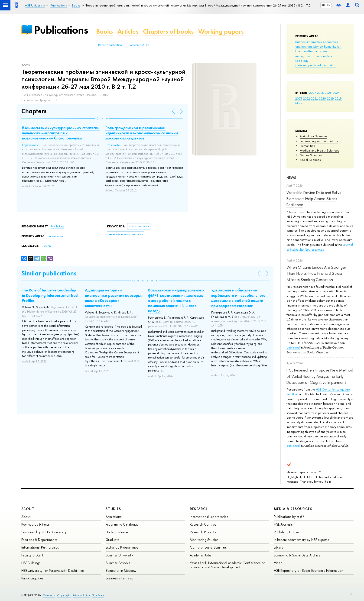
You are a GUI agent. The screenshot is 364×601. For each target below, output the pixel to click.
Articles (128, 31)
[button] (98, 119)
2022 (307, 98)
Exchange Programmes (122, 547)
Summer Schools (118, 563)
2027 (313, 93)
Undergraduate (117, 532)
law (325, 51)
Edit (351, 594)
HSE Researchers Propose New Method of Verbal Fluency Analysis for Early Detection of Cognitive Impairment (320, 376)
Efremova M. (113, 145)
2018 (338, 98)
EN (329, 5)
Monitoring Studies (204, 540)
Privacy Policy (81, 595)
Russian (46, 246)
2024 (336, 93)
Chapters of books (168, 31)
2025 (328, 93)
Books (104, 31)
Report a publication (110, 45)
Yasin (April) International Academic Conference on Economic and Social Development (228, 565)
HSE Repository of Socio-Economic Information (309, 570)
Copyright (64, 595)
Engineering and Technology (319, 141)
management (304, 56)
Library (279, 547)
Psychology (57, 226)
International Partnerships (40, 547)
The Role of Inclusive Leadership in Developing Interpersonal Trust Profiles (50, 295)
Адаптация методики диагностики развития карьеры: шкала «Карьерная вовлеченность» (113, 298)
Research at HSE (140, 45)
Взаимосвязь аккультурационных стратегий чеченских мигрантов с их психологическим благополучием (61, 133)
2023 (299, 98)
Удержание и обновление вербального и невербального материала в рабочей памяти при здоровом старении (238, 298)
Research (199, 509)
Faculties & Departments (39, 540)
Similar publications (49, 273)
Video (278, 563)
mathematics (323, 56)
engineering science (309, 46)
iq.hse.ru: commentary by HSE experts (301, 540)
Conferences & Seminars (208, 547)
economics (330, 42)
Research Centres (203, 524)
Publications (61, 30)
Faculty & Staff (32, 555)
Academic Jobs (201, 555)
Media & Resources (293, 509)
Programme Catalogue (122, 524)
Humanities (307, 146)
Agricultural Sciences (314, 136)
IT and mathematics (308, 51)
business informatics (309, 42)
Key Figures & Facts (35, 524)
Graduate (113, 540)
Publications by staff (289, 517)
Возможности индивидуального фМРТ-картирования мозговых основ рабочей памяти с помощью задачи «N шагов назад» (176, 300)
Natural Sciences (311, 155)
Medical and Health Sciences (319, 150)
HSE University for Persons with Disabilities (52, 570)
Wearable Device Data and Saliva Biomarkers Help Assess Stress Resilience (314, 199)
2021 (314, 98)
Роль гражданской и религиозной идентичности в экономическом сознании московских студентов (142, 133)
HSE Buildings (31, 563)
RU (323, 5)
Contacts (49, 595)
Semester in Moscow (121, 570)
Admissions (114, 517)
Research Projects (203, 532)
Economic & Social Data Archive (297, 555)
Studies (113, 509)
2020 (322, 98)
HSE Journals (283, 524)
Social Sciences (310, 160)
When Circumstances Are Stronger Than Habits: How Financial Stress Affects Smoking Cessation (316, 273)
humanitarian (333, 46)
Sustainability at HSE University (44, 532)
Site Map (98, 595)
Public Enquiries (32, 578)
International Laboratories (209, 517)
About (28, 509)
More (299, 103)
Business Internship (119, 578)
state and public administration (316, 65)
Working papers (221, 31)
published (293, 347)
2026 (320, 93)
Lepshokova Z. (31, 145)
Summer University (119, 555)
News (291, 178)
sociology (302, 61)
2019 (330, 98)
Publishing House (286, 532)
